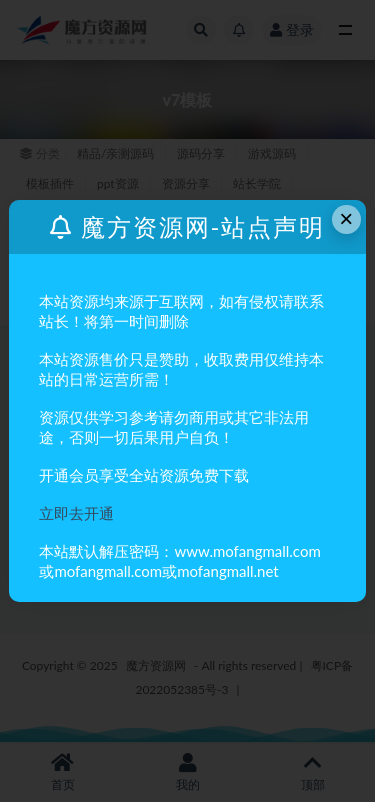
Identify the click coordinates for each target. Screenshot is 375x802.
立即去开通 (76, 513)
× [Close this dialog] (346, 218)
